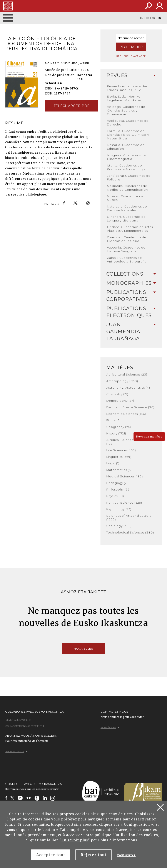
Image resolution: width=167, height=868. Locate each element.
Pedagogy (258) (119, 483)
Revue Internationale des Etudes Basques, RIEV (127, 88)
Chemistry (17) (117, 394)
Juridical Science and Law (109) (127, 442)
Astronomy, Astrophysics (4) (128, 388)
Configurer (126, 855)
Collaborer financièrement (25, 726)
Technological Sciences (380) (130, 532)
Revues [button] (131, 75)
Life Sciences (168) (121, 450)
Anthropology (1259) (122, 381)
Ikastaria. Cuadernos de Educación (126, 147)
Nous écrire (110, 727)
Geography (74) (119, 427)
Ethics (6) (114, 420)
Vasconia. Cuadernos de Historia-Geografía (126, 249)
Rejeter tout (94, 855)
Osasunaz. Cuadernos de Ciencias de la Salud (127, 239)
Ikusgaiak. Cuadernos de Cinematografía (127, 157)
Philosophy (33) (119, 489)
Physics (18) (115, 496)
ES (148, 18)
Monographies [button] (131, 283)
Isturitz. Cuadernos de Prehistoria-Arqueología (126, 167)
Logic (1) (113, 463)
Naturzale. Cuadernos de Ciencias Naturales (127, 208)
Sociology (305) (119, 526)
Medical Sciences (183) (125, 476)
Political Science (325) (124, 503)
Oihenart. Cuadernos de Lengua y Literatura (126, 219)
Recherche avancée (131, 56)
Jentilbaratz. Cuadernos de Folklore (129, 178)
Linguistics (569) (119, 457)
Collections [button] (131, 274)
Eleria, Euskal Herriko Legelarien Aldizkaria (124, 98)
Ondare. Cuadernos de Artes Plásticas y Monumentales (130, 229)
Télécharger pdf (72, 106)
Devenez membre (149, 437)
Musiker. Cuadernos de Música (125, 198)
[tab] (131, 75)
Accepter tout (51, 855)
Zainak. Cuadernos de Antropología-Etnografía (127, 260)
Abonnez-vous (16, 751)
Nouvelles (83, 648)
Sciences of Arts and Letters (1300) (129, 517)
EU (142, 18)
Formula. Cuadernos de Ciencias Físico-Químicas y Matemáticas (128, 135)
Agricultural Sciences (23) (127, 374)
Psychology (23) (119, 509)
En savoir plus (75, 840)
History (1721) (116, 433)
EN (159, 18)
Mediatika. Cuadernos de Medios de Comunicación (128, 188)
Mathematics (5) (119, 470)
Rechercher (131, 47)
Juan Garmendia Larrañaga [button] (131, 332)
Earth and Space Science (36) (130, 407)
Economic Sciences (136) (126, 414)
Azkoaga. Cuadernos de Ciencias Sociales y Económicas (126, 110)
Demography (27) (120, 401)
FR (153, 18)
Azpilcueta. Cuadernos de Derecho (128, 123)
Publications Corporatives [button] (131, 296)
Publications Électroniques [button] (131, 312)
